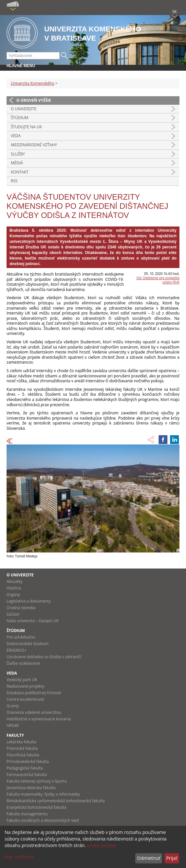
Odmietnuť (149, 858)
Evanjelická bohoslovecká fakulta (36, 807)
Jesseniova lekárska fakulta (31, 788)
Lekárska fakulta (21, 742)
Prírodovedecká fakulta (28, 761)
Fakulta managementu (27, 814)
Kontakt (20, 172)
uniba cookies (102, 845)
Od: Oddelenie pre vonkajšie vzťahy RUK (158, 280)
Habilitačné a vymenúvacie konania (39, 719)
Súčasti (13, 614)
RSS (14, 181)
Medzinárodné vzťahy (34, 145)
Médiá (17, 163)
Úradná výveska (21, 608)
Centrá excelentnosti (25, 699)
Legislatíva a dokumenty (29, 601)
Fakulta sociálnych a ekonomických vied (43, 820)
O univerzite (24, 109)
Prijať (172, 858)
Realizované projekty (25, 686)
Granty (13, 706)
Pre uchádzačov (21, 637)
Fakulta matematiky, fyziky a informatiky (43, 794)
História (14, 588)
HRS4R (13, 725)
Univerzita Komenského (33, 83)
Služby (18, 154)
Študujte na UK (26, 127)
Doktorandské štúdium (28, 644)
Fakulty (15, 735)
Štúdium (20, 118)
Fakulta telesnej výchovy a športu (37, 781)
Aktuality (15, 581)
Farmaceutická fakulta (27, 775)
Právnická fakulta (22, 748)
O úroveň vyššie (34, 100)
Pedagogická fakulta (25, 768)
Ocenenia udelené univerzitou (34, 712)
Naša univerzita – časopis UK (33, 621)
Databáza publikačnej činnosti (34, 693)
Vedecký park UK (22, 680)
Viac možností (19, 857)
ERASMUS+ (17, 650)
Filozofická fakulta (23, 755)
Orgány (13, 595)
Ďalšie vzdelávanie (23, 663)
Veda (16, 136)
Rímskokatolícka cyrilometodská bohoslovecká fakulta (56, 801)
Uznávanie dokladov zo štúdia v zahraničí (44, 657)
